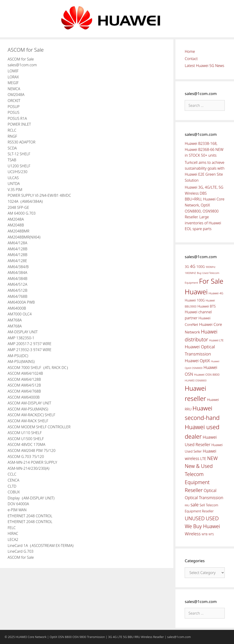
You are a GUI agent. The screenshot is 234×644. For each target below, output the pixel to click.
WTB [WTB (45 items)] (205, 534)
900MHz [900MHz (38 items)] (211, 267)
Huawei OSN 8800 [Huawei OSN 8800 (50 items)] (207, 374)
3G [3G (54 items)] (187, 267)
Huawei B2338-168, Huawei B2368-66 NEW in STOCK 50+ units (204, 149)
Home (190, 51)
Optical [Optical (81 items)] (210, 490)
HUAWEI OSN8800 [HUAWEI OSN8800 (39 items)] (196, 380)
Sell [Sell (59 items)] (202, 505)
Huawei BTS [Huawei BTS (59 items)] (207, 306)
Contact (191, 59)
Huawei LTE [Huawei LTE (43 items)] (216, 340)
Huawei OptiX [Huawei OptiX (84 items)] (197, 361)
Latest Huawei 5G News (204, 66)
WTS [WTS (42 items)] (211, 534)
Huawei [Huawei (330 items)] (196, 292)
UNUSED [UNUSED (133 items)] (195, 518)
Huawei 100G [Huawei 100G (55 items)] (195, 300)
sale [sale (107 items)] (195, 505)
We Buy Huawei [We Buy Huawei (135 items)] (202, 526)
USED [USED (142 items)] (212, 518)
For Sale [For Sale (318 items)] (211, 281)
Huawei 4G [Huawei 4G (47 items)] (216, 293)
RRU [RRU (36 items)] (187, 505)
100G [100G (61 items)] (200, 266)
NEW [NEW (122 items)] (212, 458)
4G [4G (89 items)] (193, 266)
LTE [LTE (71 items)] (203, 459)
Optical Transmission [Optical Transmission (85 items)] (204, 498)
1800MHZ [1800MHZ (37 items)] (190, 273)
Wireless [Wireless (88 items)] (193, 534)
